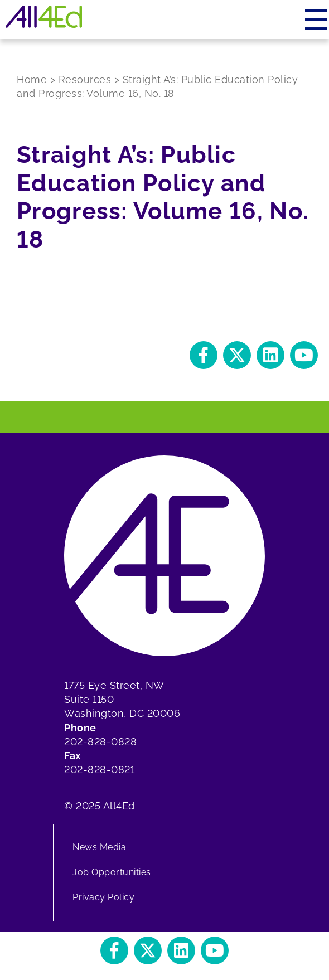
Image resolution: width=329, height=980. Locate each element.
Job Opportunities (112, 872)
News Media (99, 847)
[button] (204, 355)
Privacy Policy (103, 897)
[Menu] (317, 20)
